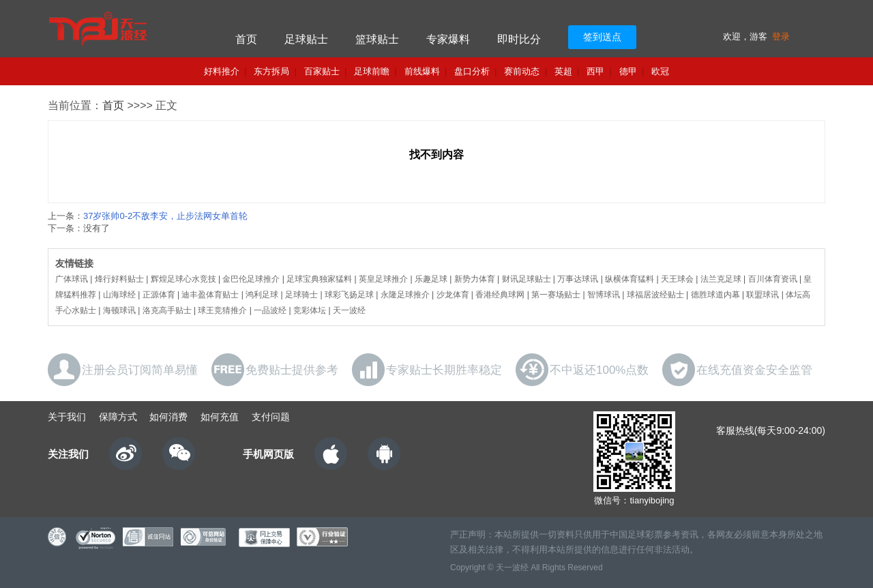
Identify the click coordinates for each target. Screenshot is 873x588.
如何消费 (168, 417)
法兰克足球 (721, 279)
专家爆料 (448, 39)
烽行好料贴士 (119, 279)
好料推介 (222, 71)
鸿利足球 (262, 295)
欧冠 (660, 71)
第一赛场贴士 (556, 295)
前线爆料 (422, 71)
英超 (563, 71)
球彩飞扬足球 (349, 295)
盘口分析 (472, 71)
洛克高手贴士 (167, 310)
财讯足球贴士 (527, 279)
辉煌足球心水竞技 (183, 279)
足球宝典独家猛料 (319, 279)
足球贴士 (306, 39)
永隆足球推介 (405, 295)
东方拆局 (271, 71)
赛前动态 (522, 71)
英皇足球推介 (383, 279)
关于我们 (67, 417)
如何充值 (220, 417)
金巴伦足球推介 (251, 279)
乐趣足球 (431, 279)
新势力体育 (475, 279)
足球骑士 (301, 295)
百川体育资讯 (773, 279)
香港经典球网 (500, 295)
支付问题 (271, 417)
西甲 (595, 71)
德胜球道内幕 (715, 295)
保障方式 (118, 417)
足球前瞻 (372, 71)
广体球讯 (72, 279)
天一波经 (349, 310)
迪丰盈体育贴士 (210, 295)
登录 (781, 36)
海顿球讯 (119, 310)
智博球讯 (604, 295)
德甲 (628, 71)
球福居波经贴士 (655, 295)
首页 (246, 39)
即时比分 (519, 39)
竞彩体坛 (310, 310)
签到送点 (602, 37)
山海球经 (119, 295)
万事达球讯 (578, 279)
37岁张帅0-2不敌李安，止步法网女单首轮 (165, 216)
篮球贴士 (377, 39)
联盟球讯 (763, 295)
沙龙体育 (453, 295)
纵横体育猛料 (630, 279)
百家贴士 (322, 71)
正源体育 (159, 295)
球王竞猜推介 (222, 310)
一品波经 (270, 310)
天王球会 (677, 279)
